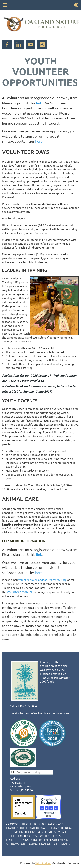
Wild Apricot (43, 863)
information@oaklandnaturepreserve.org (43, 713)
